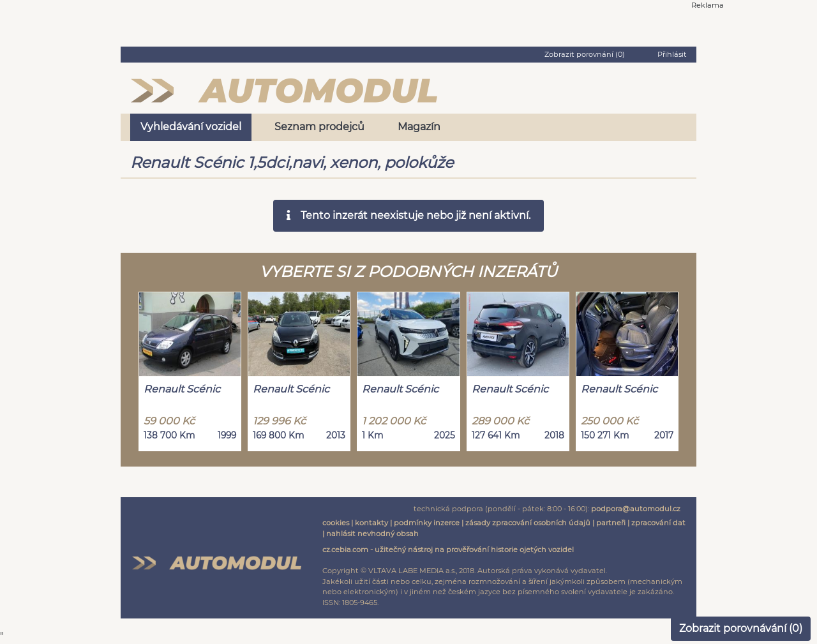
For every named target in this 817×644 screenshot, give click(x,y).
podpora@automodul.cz (636, 509)
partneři (611, 523)
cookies (336, 523)
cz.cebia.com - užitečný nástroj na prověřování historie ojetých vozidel (448, 550)
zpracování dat (658, 523)
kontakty (371, 523)
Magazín (419, 127)
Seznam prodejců (319, 127)
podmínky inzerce (427, 523)
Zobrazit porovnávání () (741, 628)
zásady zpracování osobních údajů (528, 523)
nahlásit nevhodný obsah (372, 534)
